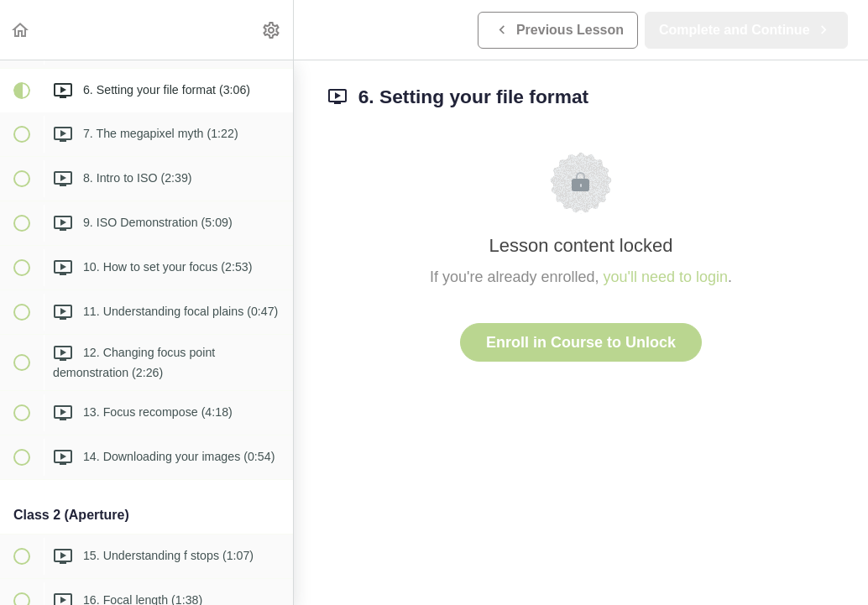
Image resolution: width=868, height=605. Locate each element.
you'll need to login (666, 277)
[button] (21, 30)
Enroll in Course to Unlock (581, 342)
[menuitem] (272, 30)
